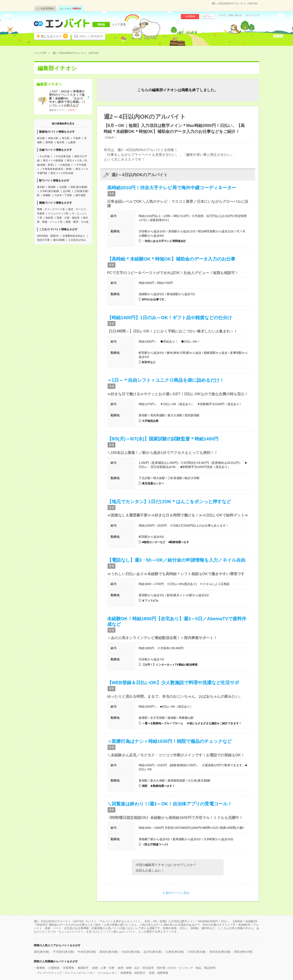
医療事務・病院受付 (133, 973)
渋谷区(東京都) (131, 952)
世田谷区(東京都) (220, 952)
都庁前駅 (81, 195)
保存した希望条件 (91, 36)
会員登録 (190, 16)
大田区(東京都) (197, 952)
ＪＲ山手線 (43, 156)
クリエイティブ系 (58, 214)
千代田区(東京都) (63, 952)
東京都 (41, 138)
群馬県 (49, 142)
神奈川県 (53, 138)
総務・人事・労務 (103, 968)
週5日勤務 (59, 240)
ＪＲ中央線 (80, 165)
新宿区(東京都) (109, 952)
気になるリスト (54, 36)
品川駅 (67, 191)
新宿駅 (52, 187)
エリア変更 (119, 25)
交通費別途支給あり (74, 236)
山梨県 (72, 142)
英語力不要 (43, 240)
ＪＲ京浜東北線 (62, 156)
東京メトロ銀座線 (53, 160)
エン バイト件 (71, 9)
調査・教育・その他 (77, 222)
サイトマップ (252, 15)
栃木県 (61, 142)
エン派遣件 (45, 9)
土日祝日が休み (77, 240)
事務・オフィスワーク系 (51, 209)
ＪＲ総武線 (64, 165)
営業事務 (68, 968)
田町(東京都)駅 (79, 187)
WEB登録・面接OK (48, 236)
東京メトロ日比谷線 (62, 173)
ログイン (208, 16)
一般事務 (39, 968)
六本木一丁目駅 (63, 195)
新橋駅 (47, 195)
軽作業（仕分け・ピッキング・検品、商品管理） (187, 968)
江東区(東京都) (175, 952)
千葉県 (77, 138)
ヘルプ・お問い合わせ (230, 15)
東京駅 (41, 187)
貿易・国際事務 (159, 973)
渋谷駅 (63, 187)
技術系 (49, 218)
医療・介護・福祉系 (68, 218)
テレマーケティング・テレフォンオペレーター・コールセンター (77, 973)
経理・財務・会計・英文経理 (136, 968)
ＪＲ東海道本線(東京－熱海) (56, 169)
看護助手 (83, 968)
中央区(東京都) (87, 952)
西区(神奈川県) (243, 952)
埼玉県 (66, 138)
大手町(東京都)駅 (49, 191)
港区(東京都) (42, 952)
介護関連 (54, 968)
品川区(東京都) (153, 952)
